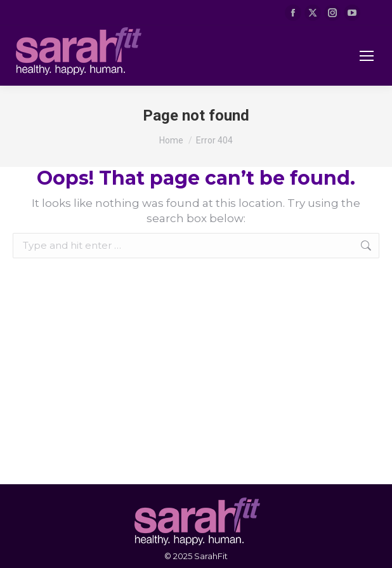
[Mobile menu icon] (367, 56)
